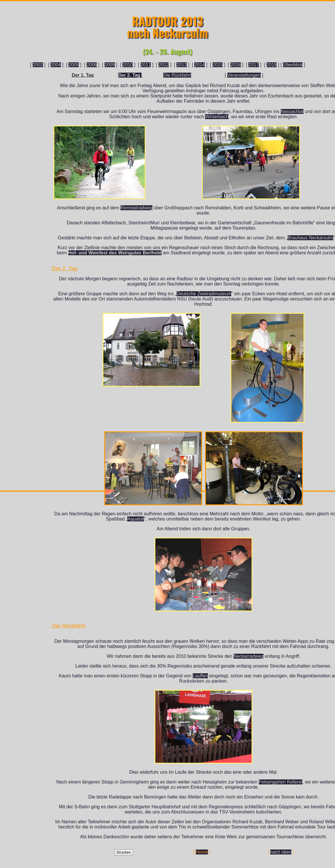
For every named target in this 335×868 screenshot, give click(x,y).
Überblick (293, 65)
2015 (218, 65)
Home (202, 852)
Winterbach (217, 117)
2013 (182, 65)
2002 (38, 65)
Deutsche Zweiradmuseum (204, 294)
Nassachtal (292, 111)
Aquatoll (136, 519)
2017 (254, 65)
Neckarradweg (249, 656)
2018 (272, 65)
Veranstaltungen (244, 75)
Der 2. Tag (130, 75)
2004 (56, 65)
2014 (200, 65)
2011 (146, 65)
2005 (74, 65)
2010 (128, 65)
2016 (236, 65)
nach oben (281, 852)
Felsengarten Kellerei (281, 782)
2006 (92, 65)
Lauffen (200, 676)
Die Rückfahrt (177, 75)
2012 (164, 65)
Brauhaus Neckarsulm (310, 238)
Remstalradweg (136, 208)
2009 (110, 65)
